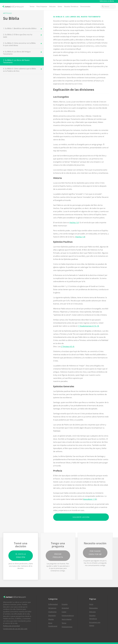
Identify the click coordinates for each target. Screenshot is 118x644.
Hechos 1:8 (74, 222)
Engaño (65, 604)
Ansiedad (65, 608)
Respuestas (93, 608)
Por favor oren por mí (95, 553)
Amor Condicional (53, 625)
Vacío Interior (67, 619)
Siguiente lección (81, 517)
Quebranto (52, 612)
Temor (64, 623)
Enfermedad (53, 604)
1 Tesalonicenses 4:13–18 (88, 326)
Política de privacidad (11, 626)
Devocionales (85, 7)
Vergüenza (52, 608)
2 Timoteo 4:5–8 (68, 346)
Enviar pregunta (58, 556)
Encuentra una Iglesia (95, 624)
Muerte (51, 619)
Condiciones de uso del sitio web (15, 629)
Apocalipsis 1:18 (90, 499)
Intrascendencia (68, 616)
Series (60, 7)
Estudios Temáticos (71, 7)
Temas (32, 7)
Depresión (52, 616)
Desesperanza (67, 627)
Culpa (64, 612)
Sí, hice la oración (21, 556)
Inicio (91, 604)
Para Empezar (42, 7)
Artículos (52, 7)
